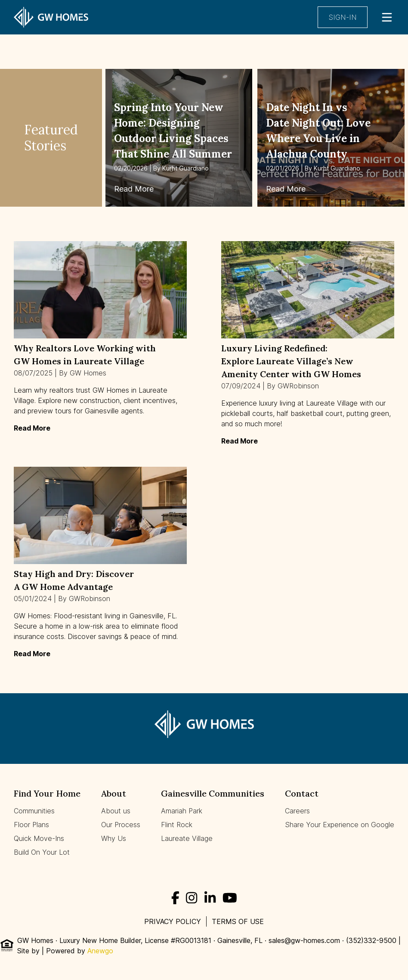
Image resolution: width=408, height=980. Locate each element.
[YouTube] (230, 898)
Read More (134, 189)
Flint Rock (177, 825)
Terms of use (238, 921)
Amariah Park (182, 811)
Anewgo (100, 951)
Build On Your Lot (42, 852)
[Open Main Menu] (387, 17)
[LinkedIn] (210, 898)
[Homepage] (55, 17)
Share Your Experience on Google (340, 825)
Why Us (114, 838)
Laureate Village (187, 838)
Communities (34, 811)
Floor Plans (31, 825)
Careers (297, 811)
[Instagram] (192, 898)
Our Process (121, 825)
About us (116, 811)
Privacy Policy (173, 921)
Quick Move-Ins (39, 838)
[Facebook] (175, 898)
